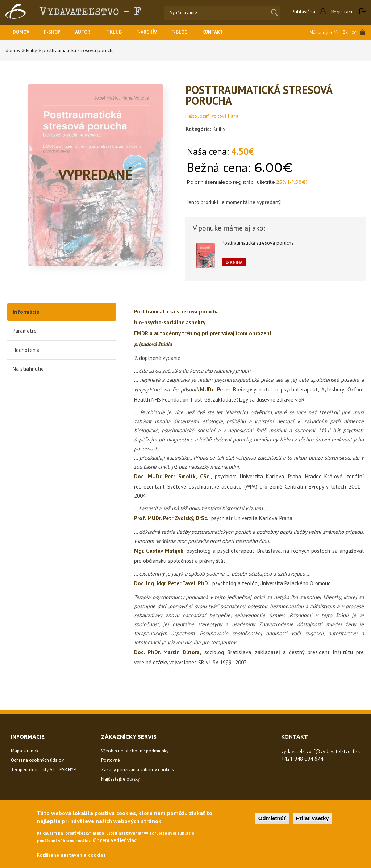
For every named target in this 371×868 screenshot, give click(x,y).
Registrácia (342, 12)
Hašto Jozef (197, 116)
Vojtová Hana (225, 116)
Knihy (32, 50)
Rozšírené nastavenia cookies (73, 855)
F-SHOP (56, 33)
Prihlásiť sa (300, 12)
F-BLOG (192, 33)
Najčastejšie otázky (120, 779)
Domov (22, 33)
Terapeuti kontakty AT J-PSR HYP (43, 769)
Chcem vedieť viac (115, 840)
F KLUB (122, 33)
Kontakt (227, 33)
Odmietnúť (272, 818)
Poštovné (111, 760)
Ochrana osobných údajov (37, 760)
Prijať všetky (312, 818)
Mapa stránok (25, 750)
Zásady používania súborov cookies (137, 769)
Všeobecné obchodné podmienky (135, 750)
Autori (89, 33)
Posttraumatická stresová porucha (83, 50)
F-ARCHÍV (157, 33)
